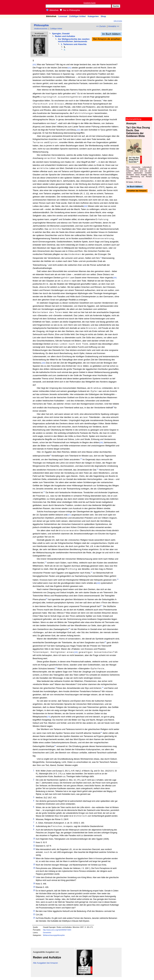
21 (103, 688)
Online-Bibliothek (15, 7)
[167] (69, 515)
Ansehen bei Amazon (137, 191)
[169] (76, 652)
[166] (101, 443)
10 (81, 459)
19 (105, 642)
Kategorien (93, 16)
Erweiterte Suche (90, 3)
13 (46, 562)
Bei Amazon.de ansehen (107, 39)
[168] (98, 583)
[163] (85, 206)
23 (55, 746)
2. (65, 50)
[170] (49, 717)
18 (69, 629)
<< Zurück (101, 26)
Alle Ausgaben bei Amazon (45, 963)
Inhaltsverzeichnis (41, 29)
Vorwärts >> (114, 26)
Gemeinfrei (47, 933)
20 (56, 668)
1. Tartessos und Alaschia (74, 44)
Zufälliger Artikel (78, 16)
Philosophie (41, 25)
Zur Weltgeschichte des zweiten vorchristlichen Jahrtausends (74, 40)
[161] (35, 65)
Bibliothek (52, 10)
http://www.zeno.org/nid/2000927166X (57, 930)
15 (118, 579)
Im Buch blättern (111, 34)
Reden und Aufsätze (65, 36)
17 (102, 606)
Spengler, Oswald (61, 34)
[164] (115, 278)
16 (47, 599)
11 (98, 469)
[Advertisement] (140, 7)
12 (44, 492)
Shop (103, 16)
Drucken (118, 21)
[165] (44, 363)
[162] (78, 130)
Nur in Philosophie (70, 10)
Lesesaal (63, 16)
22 (101, 732)
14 (91, 572)
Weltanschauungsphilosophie (54, 935)
